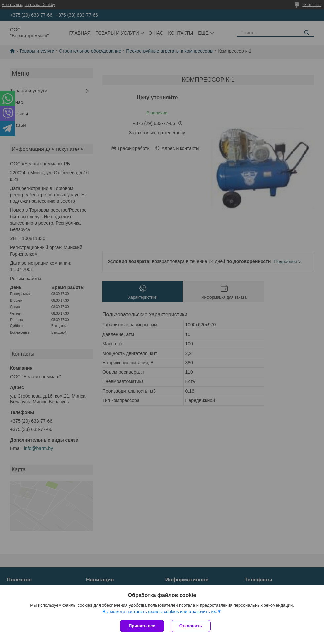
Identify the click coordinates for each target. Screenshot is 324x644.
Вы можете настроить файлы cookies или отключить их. (160, 611)
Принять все (142, 626)
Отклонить (191, 626)
